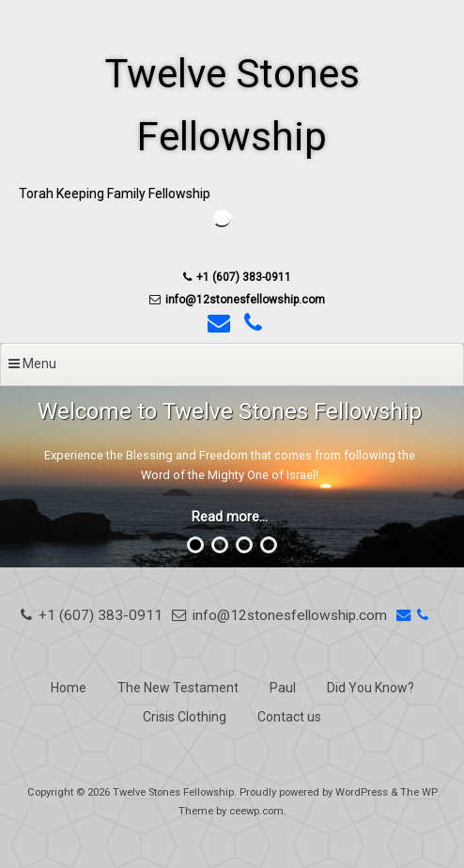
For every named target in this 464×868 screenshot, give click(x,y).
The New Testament (178, 688)
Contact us (289, 717)
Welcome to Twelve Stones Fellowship (230, 411)
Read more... (230, 517)
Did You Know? (371, 688)
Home (69, 688)
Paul (283, 688)
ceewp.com (256, 811)
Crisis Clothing (185, 717)
